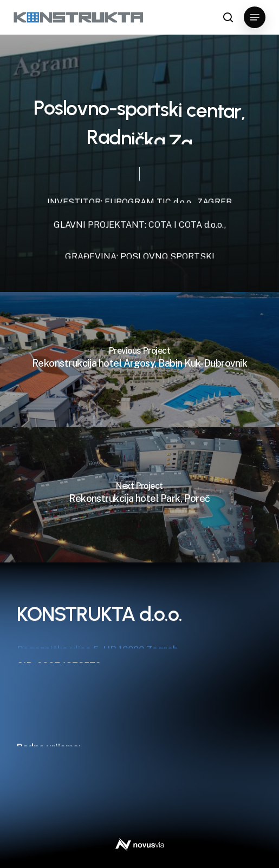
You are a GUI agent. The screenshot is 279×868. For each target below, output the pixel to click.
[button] (255, 17)
